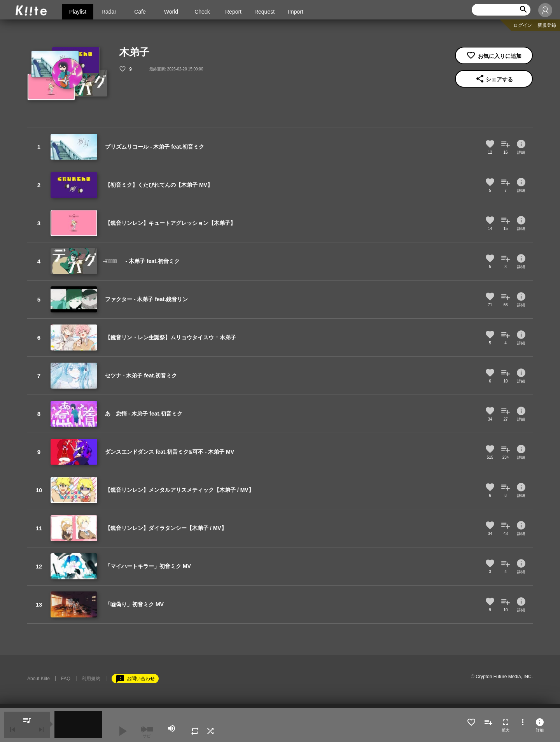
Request (264, 12)
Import (296, 12)
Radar (109, 12)
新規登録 (547, 25)
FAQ (66, 679)
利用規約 (91, 679)
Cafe (140, 12)
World (171, 12)
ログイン (523, 25)
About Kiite (38, 679)
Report (233, 12)
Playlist (78, 12)
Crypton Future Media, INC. (504, 677)
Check (202, 12)
